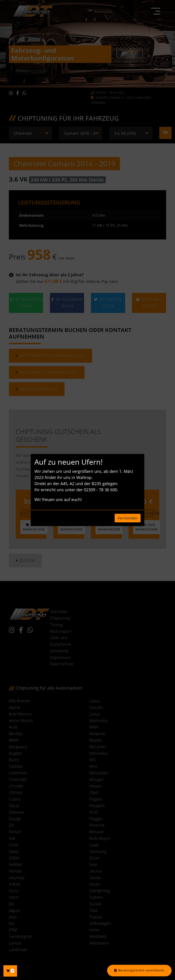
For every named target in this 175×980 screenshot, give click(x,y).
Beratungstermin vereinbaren (141, 970)
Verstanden (128, 518)
